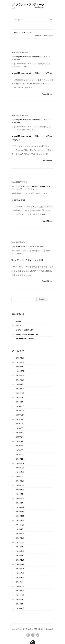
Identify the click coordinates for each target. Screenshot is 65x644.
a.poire (18, 326)
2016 (23, 33)
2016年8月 (20, 472)
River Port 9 (36, 57)
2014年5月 (20, 591)
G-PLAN (19, 186)
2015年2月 (20, 551)
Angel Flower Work (24, 57)
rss (28, 635)
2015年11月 (20, 512)
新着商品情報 (18, 200)
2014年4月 (20, 595)
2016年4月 (20, 490)
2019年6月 (20, 358)
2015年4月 (20, 542)
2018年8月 (20, 380)
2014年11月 (20, 564)
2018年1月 (20, 402)
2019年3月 (20, 367)
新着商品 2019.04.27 (24, 330)
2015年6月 (20, 534)
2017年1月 (20, 455)
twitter (38, 635)
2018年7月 (20, 384)
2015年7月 (20, 529)
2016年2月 (20, 499)
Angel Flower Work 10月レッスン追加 (32, 73)
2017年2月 (20, 450)
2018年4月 (20, 393)
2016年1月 (20, 503)
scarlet (18, 321)
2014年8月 (20, 578)
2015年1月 (20, 556)
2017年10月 (20, 415)
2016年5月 (20, 485)
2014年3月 (20, 600)
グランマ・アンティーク (28, 189)
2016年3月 (20, 494)
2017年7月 (19, 428)
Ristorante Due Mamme (25, 339)
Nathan (26, 186)
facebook (33, 635)
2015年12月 (20, 507)
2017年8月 (20, 424)
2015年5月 (20, 538)
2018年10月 (20, 371)
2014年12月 (20, 560)
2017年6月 (20, 433)
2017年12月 (20, 406)
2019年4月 (20, 362)
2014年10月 (20, 569)
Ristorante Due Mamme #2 (27, 334)
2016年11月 (20, 459)
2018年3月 (20, 398)
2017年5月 (20, 437)
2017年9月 (20, 419)
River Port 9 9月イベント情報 (27, 260)
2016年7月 (20, 477)
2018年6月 (20, 389)
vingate (43, 186)
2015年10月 (20, 516)
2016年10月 (20, 463)
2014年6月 (20, 586)
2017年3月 (20, 446)
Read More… (48, 94)
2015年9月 (20, 520)
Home (15, 33)
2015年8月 (20, 525)
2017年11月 (20, 411)
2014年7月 (20, 582)
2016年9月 (20, 468)
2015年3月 (20, 547)
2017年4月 (20, 441)
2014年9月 (20, 573)
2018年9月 (20, 376)
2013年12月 (20, 608)
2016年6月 (20, 481)
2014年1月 (20, 604)
